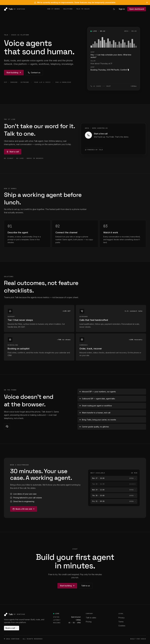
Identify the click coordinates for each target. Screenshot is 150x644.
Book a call (12, 628)
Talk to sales (91, 618)
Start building (14, 73)
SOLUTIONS (68, 9)
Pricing (89, 622)
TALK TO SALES (83, 9)
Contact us (34, 73)
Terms (121, 622)
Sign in (122, 9)
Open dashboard (137, 9)
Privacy (121, 618)
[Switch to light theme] (114, 9)
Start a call (13, 152)
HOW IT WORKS (54, 9)
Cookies (122, 626)
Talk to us (86, 586)
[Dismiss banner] (147, 3)
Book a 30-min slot (24, 509)
